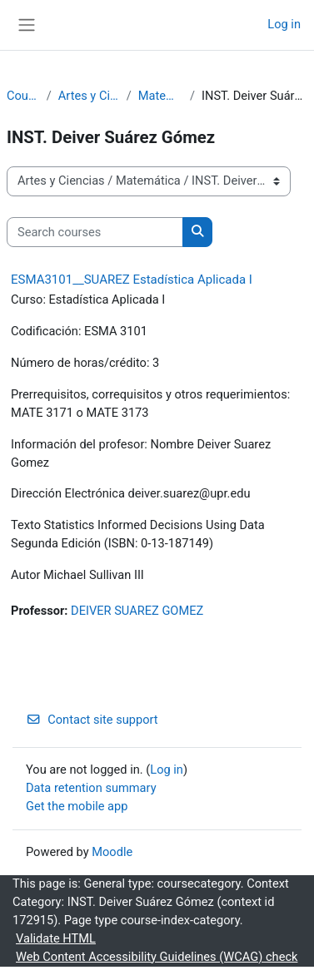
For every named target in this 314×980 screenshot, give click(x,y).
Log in (284, 24)
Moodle (112, 852)
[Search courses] (95, 232)
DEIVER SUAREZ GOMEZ (137, 611)
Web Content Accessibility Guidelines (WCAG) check (157, 957)
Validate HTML (56, 938)
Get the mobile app (77, 806)
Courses (23, 96)
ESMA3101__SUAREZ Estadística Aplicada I (132, 280)
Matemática (161, 96)
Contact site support (92, 720)
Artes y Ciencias (89, 96)
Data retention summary (91, 788)
